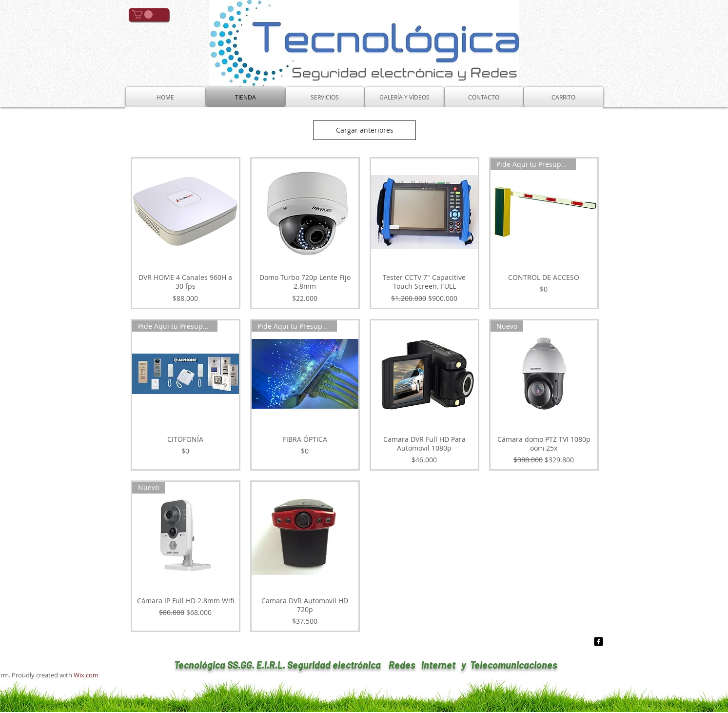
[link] (142, 14)
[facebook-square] (599, 642)
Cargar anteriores (365, 130)
